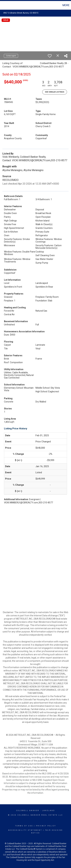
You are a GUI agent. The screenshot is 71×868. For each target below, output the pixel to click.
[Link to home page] (3, 5)
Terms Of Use (24, 826)
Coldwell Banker (28, 811)
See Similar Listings (55, 92)
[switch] (50, 56)
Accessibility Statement (25, 830)
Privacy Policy (46, 826)
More (66, 5)
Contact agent (11, 56)
